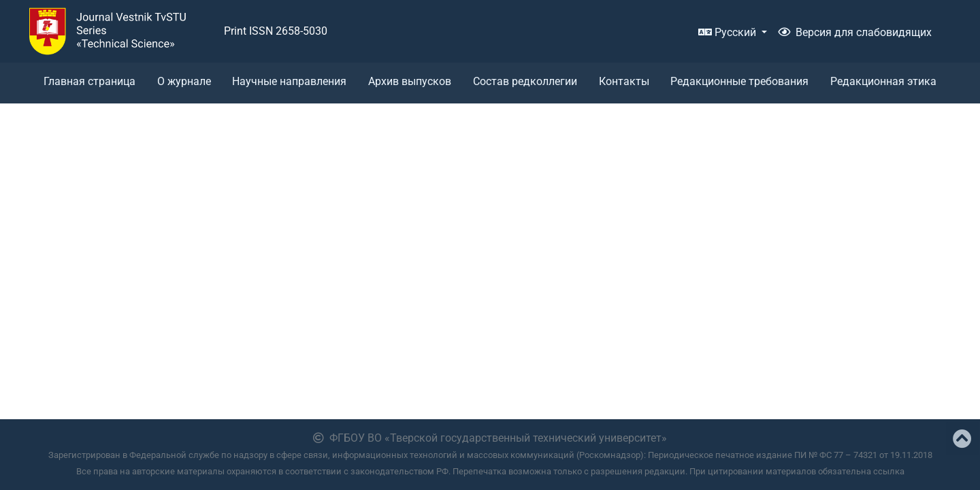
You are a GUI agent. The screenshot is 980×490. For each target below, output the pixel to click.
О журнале (184, 81)
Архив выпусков (410, 81)
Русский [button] (729, 32)
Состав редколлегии (525, 81)
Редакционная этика (883, 81)
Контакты (624, 81)
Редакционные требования (739, 81)
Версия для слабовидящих (855, 32)
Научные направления (289, 81)
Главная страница (89, 81)
